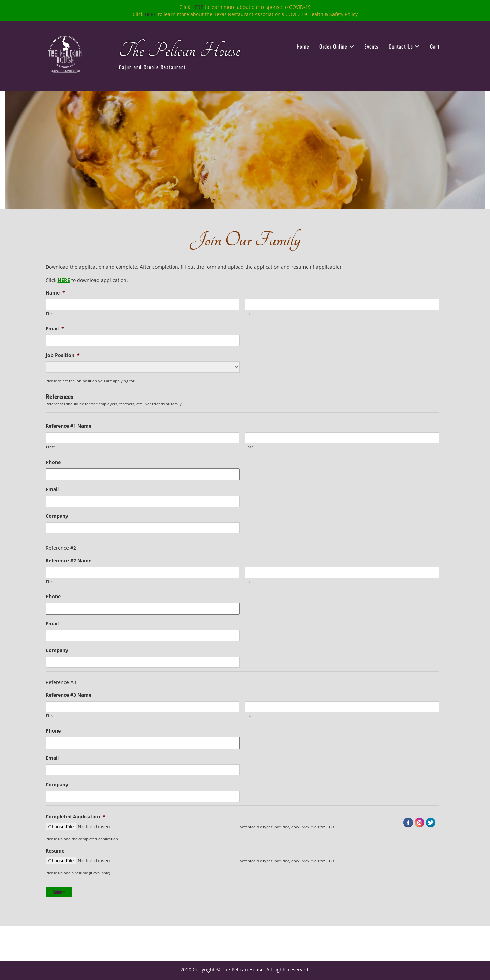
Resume (55, 851)
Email (55, 329)
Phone (53, 462)
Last (249, 313)
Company (57, 516)
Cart (435, 46)
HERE (197, 7)
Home (303, 46)
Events (371, 46)
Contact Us (401, 46)
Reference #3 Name (69, 695)
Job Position (63, 355)
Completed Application (76, 817)
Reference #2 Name (69, 561)
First (50, 313)
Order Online (333, 46)
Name (55, 293)
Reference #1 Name (69, 426)
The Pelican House (180, 51)
